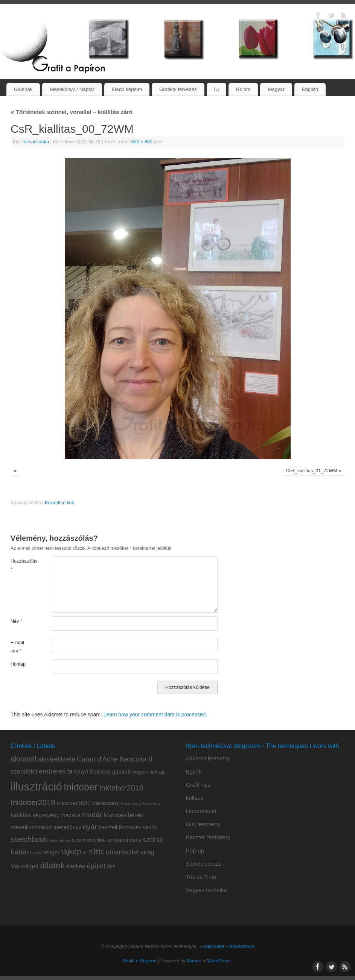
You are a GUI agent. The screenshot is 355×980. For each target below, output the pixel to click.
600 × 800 (142, 142)
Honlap (18, 664)
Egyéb (194, 771)
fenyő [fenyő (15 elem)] (81, 771)
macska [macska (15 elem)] (71, 815)
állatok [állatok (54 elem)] (52, 865)
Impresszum (241, 947)
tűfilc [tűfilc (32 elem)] (96, 852)
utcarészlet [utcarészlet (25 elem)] (122, 852)
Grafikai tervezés (178, 89)
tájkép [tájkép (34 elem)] (71, 852)
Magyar (276, 89)
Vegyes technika (206, 890)
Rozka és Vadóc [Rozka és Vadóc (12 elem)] (138, 827)
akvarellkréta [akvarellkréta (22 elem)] (57, 759)
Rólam (243, 89)
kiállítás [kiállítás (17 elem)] (21, 815)
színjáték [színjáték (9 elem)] (96, 840)
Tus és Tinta (201, 877)
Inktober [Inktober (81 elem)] (81, 787)
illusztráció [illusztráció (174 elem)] (36, 787)
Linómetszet (201, 811)
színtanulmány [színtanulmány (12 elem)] (124, 840)
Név (16, 621)
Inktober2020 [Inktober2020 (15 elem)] (74, 803)
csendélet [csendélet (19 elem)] (24, 771)
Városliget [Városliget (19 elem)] (24, 866)
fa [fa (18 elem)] (70, 771)
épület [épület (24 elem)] (96, 866)
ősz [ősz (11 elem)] (111, 867)
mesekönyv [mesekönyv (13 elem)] (67, 827)
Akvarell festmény (208, 758)
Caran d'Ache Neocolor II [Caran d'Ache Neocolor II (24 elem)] (115, 759)
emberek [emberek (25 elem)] (53, 771)
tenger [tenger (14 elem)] (51, 852)
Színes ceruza (204, 864)
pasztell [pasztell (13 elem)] (108, 827)
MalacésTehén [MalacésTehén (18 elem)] (123, 815)
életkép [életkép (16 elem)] (76, 866)
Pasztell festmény (208, 837)
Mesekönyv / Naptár (72, 89)
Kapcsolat (214, 947)
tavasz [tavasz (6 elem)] (36, 853)
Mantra (194, 961)
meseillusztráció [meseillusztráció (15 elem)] (31, 827)
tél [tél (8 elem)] (85, 853)
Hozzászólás (21, 565)
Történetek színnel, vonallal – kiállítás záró (72, 112)
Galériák (23, 89)
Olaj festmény (203, 824)
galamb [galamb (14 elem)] (121, 771)
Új (217, 89)
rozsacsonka (36, 142)
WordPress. (220, 961)
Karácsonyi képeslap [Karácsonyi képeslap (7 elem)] (140, 804)
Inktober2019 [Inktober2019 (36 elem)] (33, 803)
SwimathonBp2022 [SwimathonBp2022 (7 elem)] (67, 840)
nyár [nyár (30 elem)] (90, 827)
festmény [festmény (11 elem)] (100, 772)
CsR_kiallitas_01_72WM (311, 471)
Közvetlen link (59, 503)
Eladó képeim (127, 89)
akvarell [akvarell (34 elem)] (24, 759)
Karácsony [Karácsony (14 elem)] (106, 803)
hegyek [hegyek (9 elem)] (140, 772)
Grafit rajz (198, 785)
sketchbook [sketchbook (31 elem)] (29, 839)
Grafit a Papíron (140, 961)
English (310, 89)
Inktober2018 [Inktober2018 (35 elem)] (121, 788)
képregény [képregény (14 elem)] (46, 815)
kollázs (195, 798)
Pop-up (195, 850)
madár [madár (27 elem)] (92, 815)
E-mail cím (17, 647)
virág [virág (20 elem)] (147, 852)
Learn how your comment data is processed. (155, 715)
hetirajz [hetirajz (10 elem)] (158, 772)
